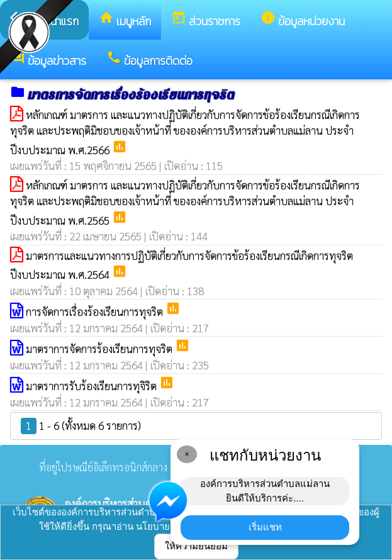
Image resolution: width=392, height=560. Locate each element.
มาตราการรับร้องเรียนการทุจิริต (92, 386)
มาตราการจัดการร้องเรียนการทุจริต (100, 349)
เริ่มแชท (265, 527)
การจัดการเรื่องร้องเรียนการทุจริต (96, 311)
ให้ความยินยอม (196, 546)
